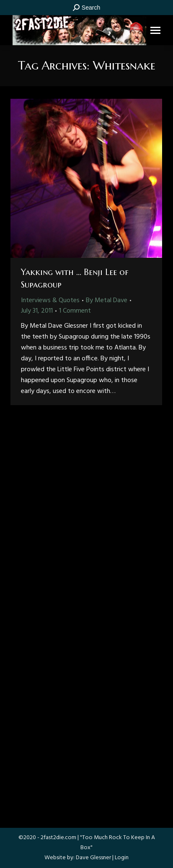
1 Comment (75, 311)
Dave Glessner (93, 858)
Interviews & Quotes (50, 300)
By (107, 300)
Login (122, 858)
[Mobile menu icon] (155, 30)
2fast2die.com (58, 838)
